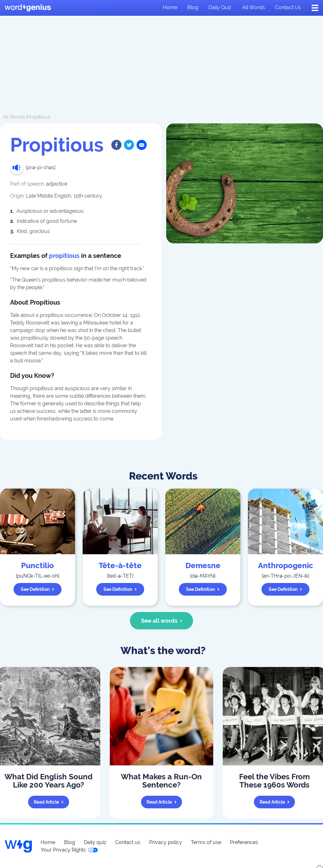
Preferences (244, 842)
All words (254, 7)
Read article (49, 802)
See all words (162, 621)
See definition (38, 589)
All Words (14, 117)
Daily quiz (220, 7)
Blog (193, 7)
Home (170, 7)
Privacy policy (166, 842)
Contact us (288, 7)
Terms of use (206, 842)
